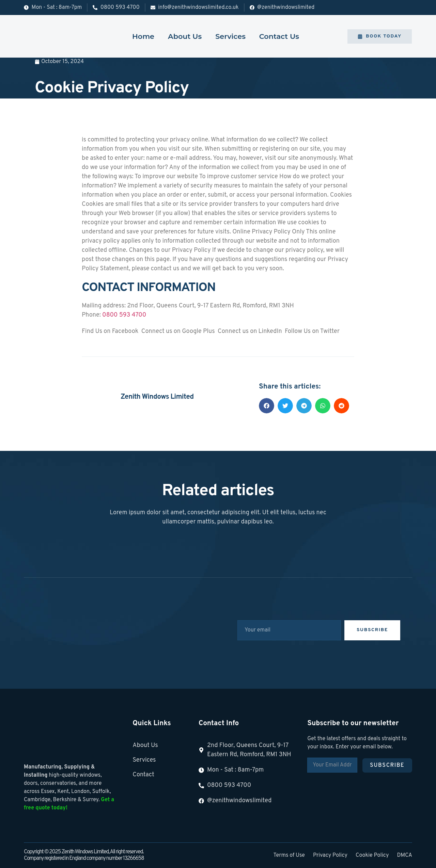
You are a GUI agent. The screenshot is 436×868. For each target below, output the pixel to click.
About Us (185, 36)
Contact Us (279, 36)
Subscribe (387, 765)
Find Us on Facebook (110, 331)
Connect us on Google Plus (177, 331)
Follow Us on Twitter (312, 331)
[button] (267, 406)
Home (143, 36)
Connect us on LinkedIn (249, 331)
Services (230, 36)
